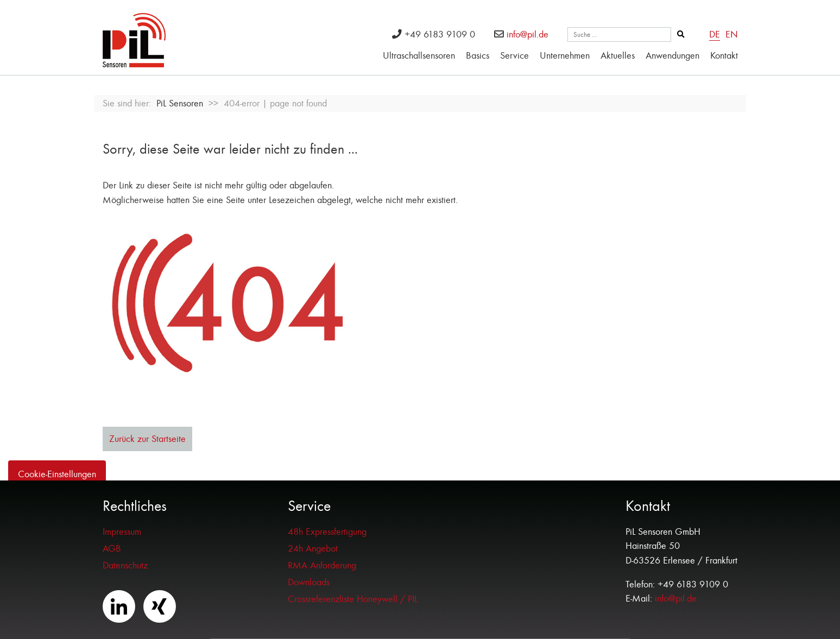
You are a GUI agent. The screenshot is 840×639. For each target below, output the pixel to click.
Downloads (309, 582)
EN (732, 34)
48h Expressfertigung (327, 532)
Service (514, 56)
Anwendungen (672, 56)
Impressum (122, 532)
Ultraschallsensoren (419, 56)
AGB (112, 549)
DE (715, 34)
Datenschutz (125, 565)
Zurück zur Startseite (147, 439)
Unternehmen (565, 56)
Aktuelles (618, 56)
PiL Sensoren (180, 103)
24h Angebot (313, 549)
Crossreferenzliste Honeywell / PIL (353, 599)
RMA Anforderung (322, 565)
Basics (478, 56)
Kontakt (724, 56)
